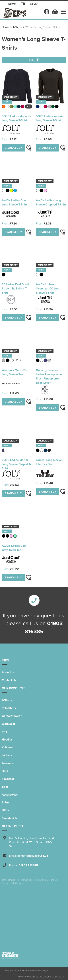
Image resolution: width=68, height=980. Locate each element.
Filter (34, 60)
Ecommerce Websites (28, 977)
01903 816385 (28, 865)
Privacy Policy (16, 880)
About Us (8, 672)
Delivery (55, 880)
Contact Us (9, 680)
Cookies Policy (32, 880)
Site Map (19, 883)
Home (5, 27)
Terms (5, 880)
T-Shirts (17, 27)
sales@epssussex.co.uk (33, 856)
